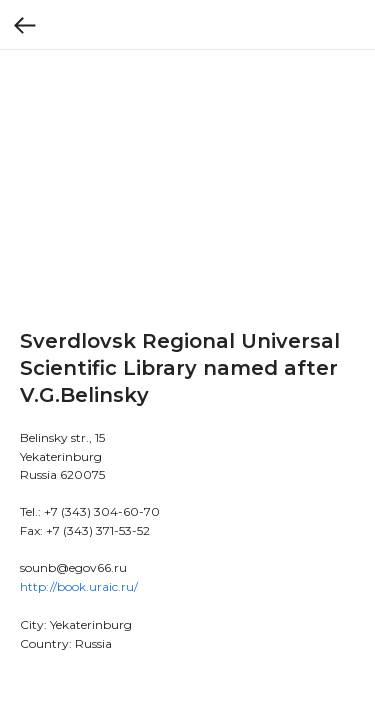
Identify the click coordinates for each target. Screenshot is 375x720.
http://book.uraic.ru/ (79, 586)
